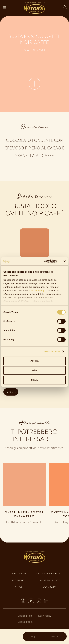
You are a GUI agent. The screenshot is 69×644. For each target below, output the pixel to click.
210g (10, 392)
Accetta (34, 361)
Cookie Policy (36, 290)
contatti (50, 587)
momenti (19, 580)
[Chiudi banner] (65, 261)
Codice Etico (25, 616)
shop (19, 587)
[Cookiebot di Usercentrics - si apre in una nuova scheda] (44, 261)
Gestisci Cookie (51, 351)
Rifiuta (35, 380)
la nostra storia (50, 574)
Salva (34, 370)
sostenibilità (50, 580)
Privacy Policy (44, 616)
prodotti (19, 574)
